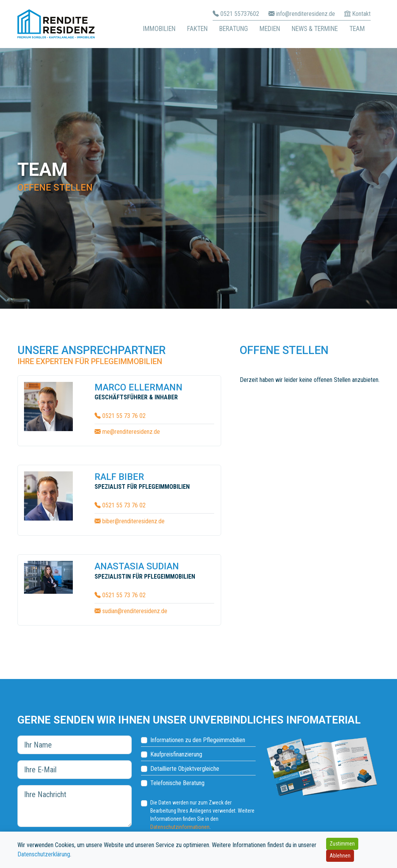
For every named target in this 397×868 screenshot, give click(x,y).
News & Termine (315, 29)
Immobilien (159, 29)
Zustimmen (342, 844)
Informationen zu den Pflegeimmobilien (198, 740)
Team (357, 29)
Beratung (234, 29)
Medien (270, 29)
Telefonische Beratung (177, 783)
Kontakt (361, 14)
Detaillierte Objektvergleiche (185, 769)
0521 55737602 (240, 14)
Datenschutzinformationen (180, 827)
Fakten (197, 29)
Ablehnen (340, 856)
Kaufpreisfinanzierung (176, 754)
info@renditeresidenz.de (306, 14)
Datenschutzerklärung (44, 854)
